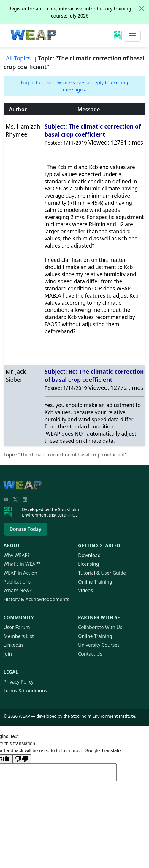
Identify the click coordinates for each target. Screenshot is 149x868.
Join (8, 654)
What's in (22, 564)
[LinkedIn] (25, 499)
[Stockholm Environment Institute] (10, 512)
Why (17, 555)
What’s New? (18, 590)
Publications (17, 582)
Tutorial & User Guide (102, 573)
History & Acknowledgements (36, 599)
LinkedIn (13, 645)
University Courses (99, 645)
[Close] (142, 9)
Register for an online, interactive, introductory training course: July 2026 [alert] (79, 10)
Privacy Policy (19, 682)
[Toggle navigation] (132, 36)
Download (89, 555)
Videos (85, 590)
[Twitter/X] (15, 499)
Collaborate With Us (100, 627)
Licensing (89, 564)
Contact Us (90, 654)
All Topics (18, 58)
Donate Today (25, 529)
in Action (20, 573)
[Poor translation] (22, 759)
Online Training (95, 582)
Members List (19, 636)
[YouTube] (6, 499)
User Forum (17, 627)
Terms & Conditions (25, 691)
